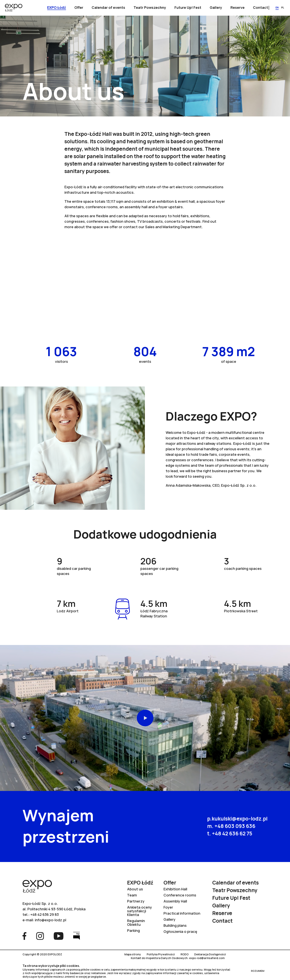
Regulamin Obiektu (136, 923)
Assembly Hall (175, 901)
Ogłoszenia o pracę (180, 931)
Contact (222, 921)
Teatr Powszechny (235, 890)
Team (132, 895)
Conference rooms (180, 895)
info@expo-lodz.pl (51, 920)
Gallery (169, 919)
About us (135, 889)
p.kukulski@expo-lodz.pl (237, 819)
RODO (185, 954)
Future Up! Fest (231, 898)
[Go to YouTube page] (59, 936)
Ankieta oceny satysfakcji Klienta (140, 911)
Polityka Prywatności (161, 954)
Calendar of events (235, 883)
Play (145, 718)
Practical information (182, 913)
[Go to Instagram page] (40, 936)
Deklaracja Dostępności (210, 954)
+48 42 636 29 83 (45, 914)
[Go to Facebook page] (24, 936)
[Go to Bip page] (76, 936)
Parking (133, 930)
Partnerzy (136, 901)
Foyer (168, 907)
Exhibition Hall (175, 889)
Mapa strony (133, 954)
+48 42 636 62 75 (232, 833)
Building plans (175, 925)
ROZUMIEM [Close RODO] (258, 971)
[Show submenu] (57, 8)
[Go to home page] (14, 8)
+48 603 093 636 (235, 826)
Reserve (222, 913)
